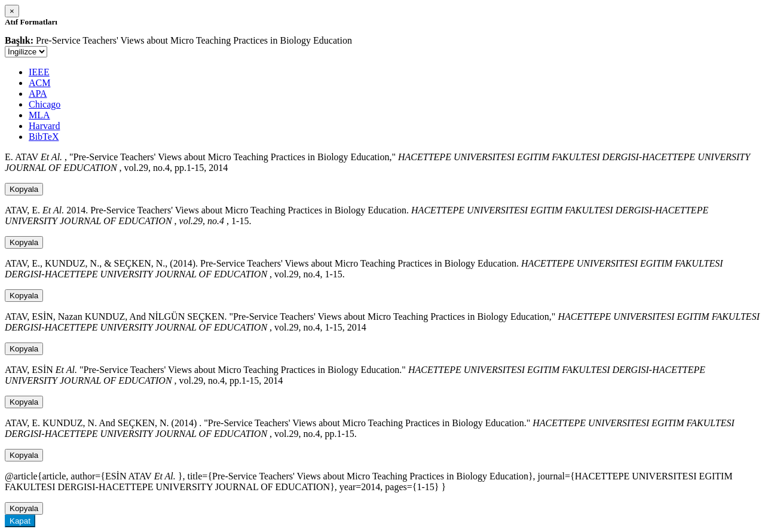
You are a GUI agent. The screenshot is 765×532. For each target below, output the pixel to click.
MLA (39, 115)
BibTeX (44, 137)
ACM (39, 83)
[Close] (12, 11)
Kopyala (24, 189)
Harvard (44, 126)
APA (38, 94)
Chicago (45, 104)
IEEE (39, 72)
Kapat (20, 521)
